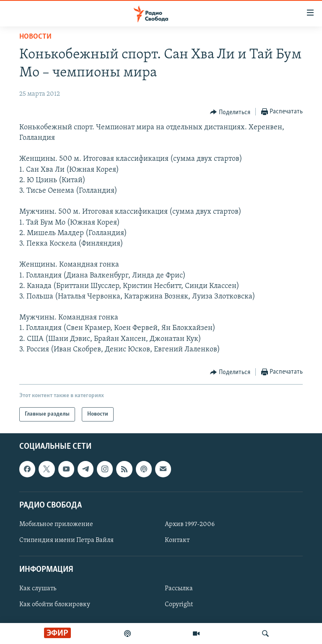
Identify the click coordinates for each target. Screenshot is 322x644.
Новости (35, 37)
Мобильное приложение (56, 524)
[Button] (230, 112)
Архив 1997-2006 (190, 524)
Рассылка (179, 589)
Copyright (179, 605)
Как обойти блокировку (55, 605)
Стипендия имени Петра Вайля (66, 540)
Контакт (177, 540)
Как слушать (38, 589)
